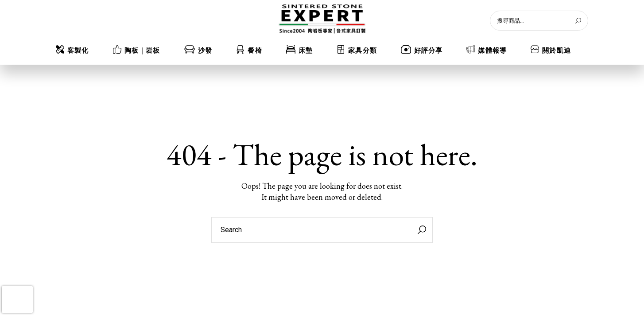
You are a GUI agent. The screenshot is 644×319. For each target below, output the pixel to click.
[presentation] (17, 300)
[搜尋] (578, 21)
